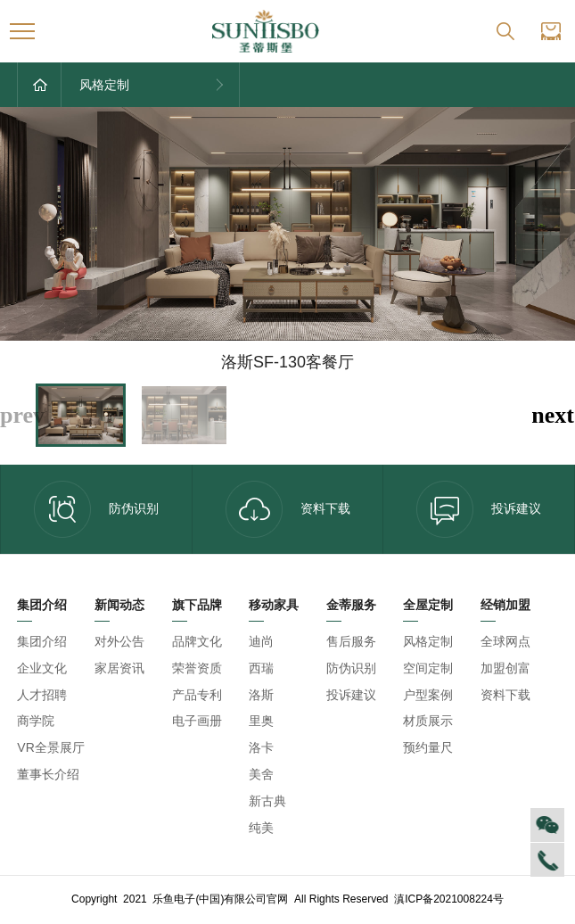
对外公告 (119, 641)
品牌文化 (197, 641)
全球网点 (505, 641)
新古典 (267, 801)
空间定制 (428, 668)
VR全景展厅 (50, 747)
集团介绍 (42, 641)
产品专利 (197, 695)
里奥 (261, 721)
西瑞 (261, 668)
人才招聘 (42, 695)
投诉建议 (351, 695)
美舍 (261, 774)
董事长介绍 (48, 774)
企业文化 (42, 668)
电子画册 (197, 721)
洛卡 (261, 747)
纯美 (261, 828)
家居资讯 (119, 668)
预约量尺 (428, 747)
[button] (553, 415)
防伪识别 (96, 509)
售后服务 (351, 641)
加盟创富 (505, 668)
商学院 (36, 721)
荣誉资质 (197, 668)
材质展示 (428, 721)
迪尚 (261, 641)
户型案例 (428, 695)
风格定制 (428, 641)
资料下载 (288, 509)
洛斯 (261, 695)
